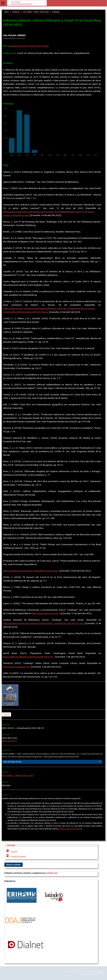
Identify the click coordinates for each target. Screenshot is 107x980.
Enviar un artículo (14, 865)
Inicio (7, 12)
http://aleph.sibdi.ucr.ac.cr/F (45, 613)
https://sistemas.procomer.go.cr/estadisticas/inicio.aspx (31, 571)
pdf (7, 714)
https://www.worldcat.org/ (16, 667)
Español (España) (18, 857)
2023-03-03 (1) (9, 741)
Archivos (16, 12)
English (14, 852)
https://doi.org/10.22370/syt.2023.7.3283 (28, 46)
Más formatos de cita (13, 762)
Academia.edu (51, 873)
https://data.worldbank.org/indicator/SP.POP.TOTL (28, 657)
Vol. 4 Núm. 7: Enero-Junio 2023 (36, 12)
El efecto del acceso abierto (70, 829)
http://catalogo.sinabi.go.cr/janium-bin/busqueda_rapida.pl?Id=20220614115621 (44, 623)
